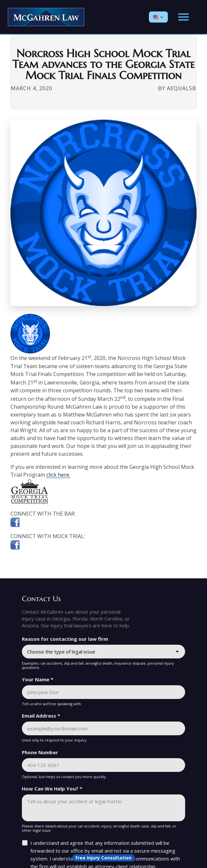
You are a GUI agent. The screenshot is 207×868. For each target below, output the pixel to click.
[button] (158, 17)
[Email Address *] (104, 728)
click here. (58, 475)
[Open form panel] (104, 858)
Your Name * (38, 679)
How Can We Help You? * (52, 789)
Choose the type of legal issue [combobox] (61, 652)
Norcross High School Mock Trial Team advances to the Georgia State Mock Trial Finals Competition (104, 65)
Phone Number (40, 752)
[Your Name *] (104, 692)
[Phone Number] (104, 765)
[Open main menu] (183, 17)
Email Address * (41, 716)
